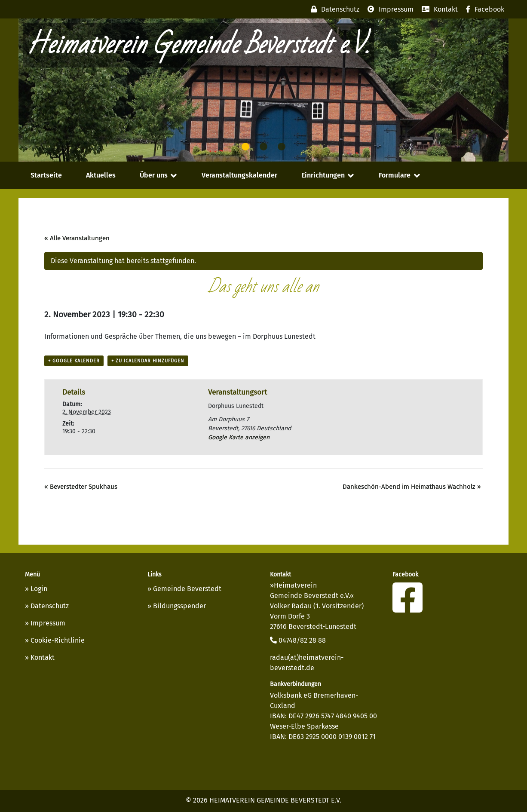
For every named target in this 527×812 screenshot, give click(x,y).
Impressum (48, 623)
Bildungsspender (179, 606)
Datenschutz (50, 606)
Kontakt (43, 657)
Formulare (395, 175)
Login (39, 589)
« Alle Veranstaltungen (77, 238)
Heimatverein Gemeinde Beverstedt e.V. (198, 45)
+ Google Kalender (74, 361)
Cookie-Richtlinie (58, 640)
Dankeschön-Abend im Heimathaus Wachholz (412, 487)
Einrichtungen (323, 175)
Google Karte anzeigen (239, 437)
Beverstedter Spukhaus (81, 487)
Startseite (46, 175)
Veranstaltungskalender (239, 175)
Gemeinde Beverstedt (187, 589)
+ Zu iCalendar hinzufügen (148, 361)
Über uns (154, 175)
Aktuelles (101, 175)
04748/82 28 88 (298, 640)
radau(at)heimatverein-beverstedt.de (307, 663)
